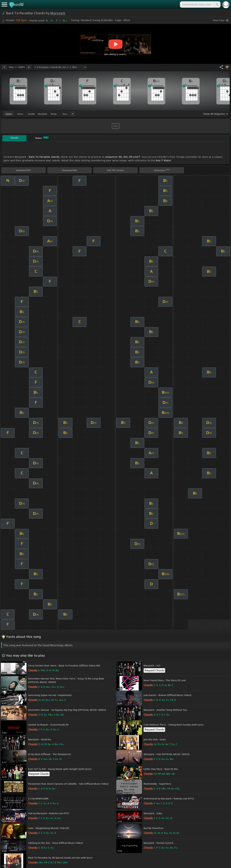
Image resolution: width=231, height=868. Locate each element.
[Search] (217, 4)
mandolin (43, 114)
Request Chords (154, 670)
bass (65, 114)
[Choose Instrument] (73, 114)
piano (20, 114)
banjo (54, 114)
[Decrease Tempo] (4, 67)
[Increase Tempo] (29, 67)
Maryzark (58, 13)
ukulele (31, 114)
